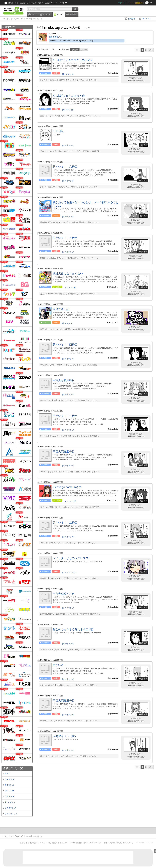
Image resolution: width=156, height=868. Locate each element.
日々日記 (58, 131)
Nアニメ (54, 3)
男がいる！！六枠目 (65, 167)
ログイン (122, 3)
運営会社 (23, 843)
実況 (47, 3)
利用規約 (34, 843)
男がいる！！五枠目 (65, 238)
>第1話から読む (136, 78)
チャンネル (32, 3)
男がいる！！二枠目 (65, 523)
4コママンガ (10, 802)
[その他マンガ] (68, 145)
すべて (7, 773)
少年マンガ (9, 779)
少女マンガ (9, 791)
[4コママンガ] (68, 74)
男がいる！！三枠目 (65, 416)
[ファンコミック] (69, 572)
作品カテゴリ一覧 (13, 768)
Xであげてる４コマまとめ (69, 96)
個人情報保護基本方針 (58, 843)
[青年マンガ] (67, 323)
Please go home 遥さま (67, 487)
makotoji (53, 37)
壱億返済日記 (61, 309)
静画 (16, 3)
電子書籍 (73, 14)
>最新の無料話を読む (136, 81)
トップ (34, 14)
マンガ (60, 14)
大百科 (41, 3)
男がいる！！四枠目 (65, 345)
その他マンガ (10, 808)
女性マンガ (9, 796)
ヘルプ (43, 843)
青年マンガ (9, 785)
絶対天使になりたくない (68, 274)
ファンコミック (11, 814)
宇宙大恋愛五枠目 (64, 452)
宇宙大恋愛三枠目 (64, 701)
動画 (11, 3)
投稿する (132, 19)
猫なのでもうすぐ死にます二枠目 (73, 629)
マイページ (147, 19)
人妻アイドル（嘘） (65, 736)
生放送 (23, 3)
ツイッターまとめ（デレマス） (72, 558)
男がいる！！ (61, 665)
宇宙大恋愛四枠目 (64, 594)
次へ (151, 50)
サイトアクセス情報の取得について (118, 843)
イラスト (47, 14)
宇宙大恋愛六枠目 (64, 380)
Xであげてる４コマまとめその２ (73, 60)
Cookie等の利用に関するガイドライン (85, 843)
